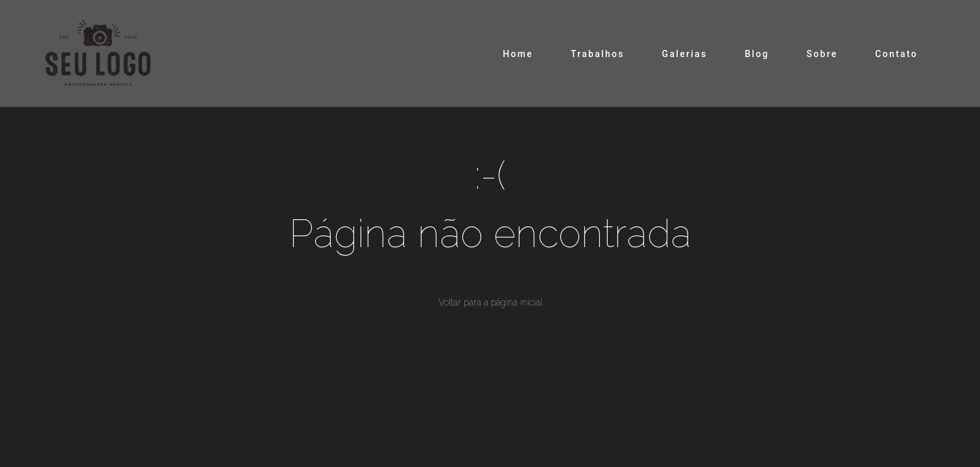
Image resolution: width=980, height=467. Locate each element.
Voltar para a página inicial (490, 302)
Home (518, 54)
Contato (896, 54)
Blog (757, 54)
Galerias (685, 54)
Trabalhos (598, 54)
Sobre (822, 54)
